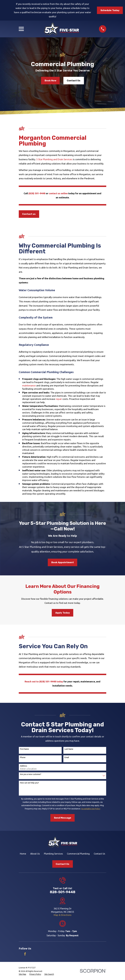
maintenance (29, 385)
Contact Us (74, 81)
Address (24, 766)
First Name (24, 749)
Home (23, 854)
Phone (23, 757)
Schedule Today (110, 10)
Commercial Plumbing (78, 854)
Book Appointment (63, 562)
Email (67, 757)
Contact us (29, 214)
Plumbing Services (53, 854)
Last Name (69, 749)
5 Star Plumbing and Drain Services (54, 159)
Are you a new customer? (31, 774)
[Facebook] (25, 954)
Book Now (50, 81)
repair (59, 399)
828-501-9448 (63, 892)
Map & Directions (63, 915)
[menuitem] (22, 974)
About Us (35, 854)
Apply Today (63, 613)
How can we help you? (29, 783)
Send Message (63, 818)
